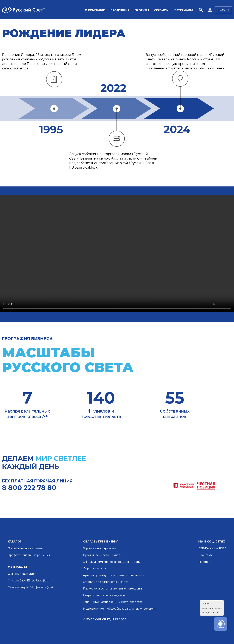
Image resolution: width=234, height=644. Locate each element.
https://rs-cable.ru (84, 167)
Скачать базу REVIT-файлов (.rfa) (30, 587)
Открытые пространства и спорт (106, 582)
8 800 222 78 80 (29, 488)
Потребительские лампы (26, 548)
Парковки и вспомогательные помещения (113, 589)
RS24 (221, 10)
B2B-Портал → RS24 (212, 548)
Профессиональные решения (29, 555)
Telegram (205, 562)
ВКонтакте (206, 555)
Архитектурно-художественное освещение (114, 575)
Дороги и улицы (95, 568)
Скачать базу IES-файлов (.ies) (28, 581)
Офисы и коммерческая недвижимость (111, 562)
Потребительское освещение (104, 595)
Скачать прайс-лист (22, 574)
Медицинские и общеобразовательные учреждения (121, 609)
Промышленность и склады (103, 555)
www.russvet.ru (15, 68)
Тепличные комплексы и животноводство (113, 602)
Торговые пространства (100, 548)
